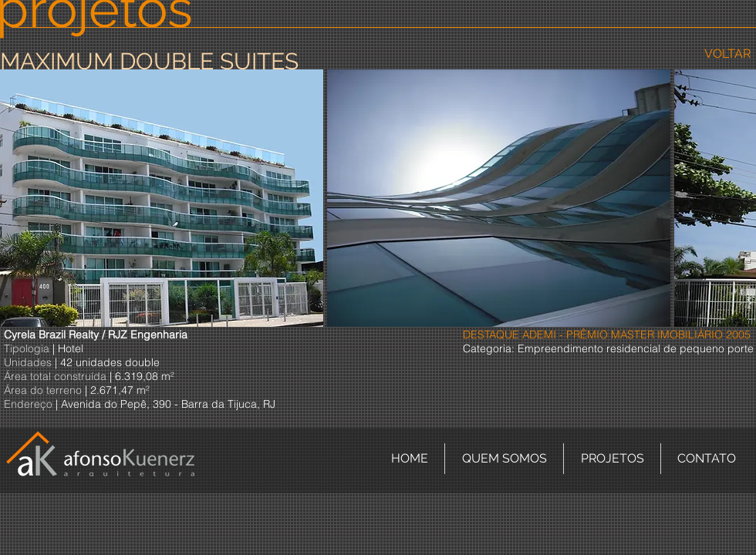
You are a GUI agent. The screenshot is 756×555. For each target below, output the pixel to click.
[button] (162, 198)
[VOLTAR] (727, 54)
